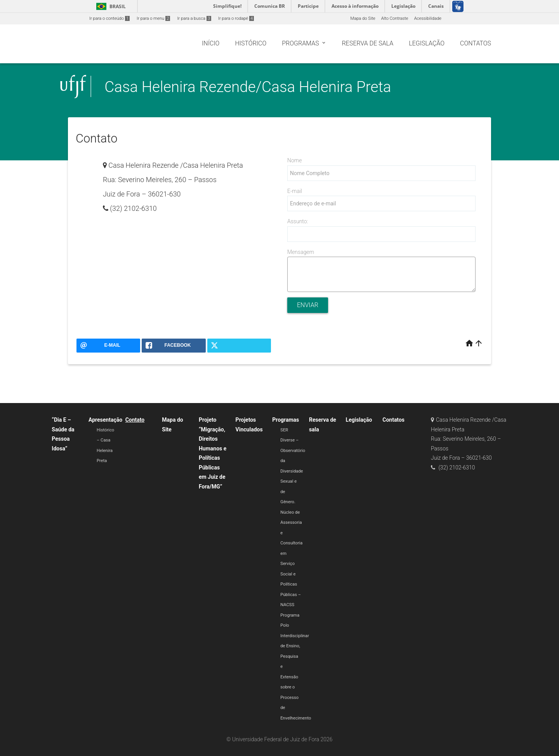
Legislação (359, 420)
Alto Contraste (395, 18)
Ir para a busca (194, 18)
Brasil (110, 6)
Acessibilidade (428, 18)
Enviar (308, 305)
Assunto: (298, 221)
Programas (286, 420)
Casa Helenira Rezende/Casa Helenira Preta (248, 87)
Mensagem (301, 252)
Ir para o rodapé (236, 18)
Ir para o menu (153, 18)
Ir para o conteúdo (109, 18)
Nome (294, 160)
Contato (135, 420)
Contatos (393, 420)
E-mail (295, 191)
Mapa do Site (363, 18)
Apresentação (105, 420)
